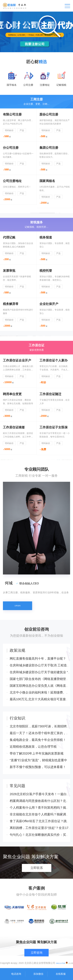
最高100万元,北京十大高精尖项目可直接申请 (41, 752)
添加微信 (38, 974)
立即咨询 (17, 642)
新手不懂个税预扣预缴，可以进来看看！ (38, 819)
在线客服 (61, 974)
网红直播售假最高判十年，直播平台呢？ (38, 711)
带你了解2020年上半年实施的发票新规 (37, 806)
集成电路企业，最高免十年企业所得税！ (38, 792)
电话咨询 (16, 974)
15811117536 (60, 963)
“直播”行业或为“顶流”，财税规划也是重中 (38, 813)
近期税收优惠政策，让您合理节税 (33, 799)
